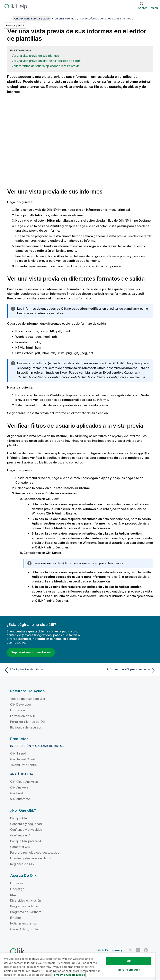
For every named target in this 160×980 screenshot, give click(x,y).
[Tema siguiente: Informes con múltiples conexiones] (119, 670)
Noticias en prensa (23, 923)
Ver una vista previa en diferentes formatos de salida (46, 61)
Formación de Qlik (23, 716)
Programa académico (25, 906)
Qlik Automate (20, 799)
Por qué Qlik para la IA (26, 841)
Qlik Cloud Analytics (24, 782)
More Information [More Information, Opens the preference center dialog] (129, 970)
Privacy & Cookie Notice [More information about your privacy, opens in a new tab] (69, 975)
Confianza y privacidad (26, 830)
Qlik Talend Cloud (23, 759)
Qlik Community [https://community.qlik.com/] (110, 950)
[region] (78, 966)
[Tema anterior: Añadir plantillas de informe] (41, 670)
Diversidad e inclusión (26, 900)
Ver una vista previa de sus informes (35, 56)
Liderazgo (17, 889)
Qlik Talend (18, 753)
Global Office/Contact (25, 929)
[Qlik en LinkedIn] (138, 950)
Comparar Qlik (20, 847)
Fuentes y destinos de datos (31, 858)
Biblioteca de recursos (26, 727)
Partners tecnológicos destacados (35, 853)
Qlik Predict (18, 793)
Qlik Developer (21, 704)
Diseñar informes (65, 18)
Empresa (16, 883)
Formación (17, 710)
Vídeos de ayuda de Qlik (28, 699)
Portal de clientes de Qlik (28, 722)
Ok (129, 961)
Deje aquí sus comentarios (31, 652)
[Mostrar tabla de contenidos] (8, 18)
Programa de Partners (26, 912)
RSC (13, 895)
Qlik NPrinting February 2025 (32, 18)
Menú (154, 8)
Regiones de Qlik (22, 864)
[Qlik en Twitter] (131, 950)
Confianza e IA (20, 835)
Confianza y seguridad (26, 824)
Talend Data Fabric (23, 765)
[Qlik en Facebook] (146, 950)
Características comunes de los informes (105, 18)
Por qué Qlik (19, 818)
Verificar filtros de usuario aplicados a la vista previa (45, 66)
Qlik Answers (19, 787)
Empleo (16, 918)
